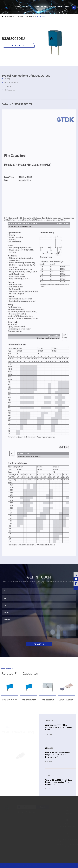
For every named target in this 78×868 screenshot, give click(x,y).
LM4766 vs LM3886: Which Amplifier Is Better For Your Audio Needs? (58, 727)
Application (27, 7)
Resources (53, 7)
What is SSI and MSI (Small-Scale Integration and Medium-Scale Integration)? (59, 782)
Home (6, 16)
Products (18, 7)
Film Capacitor (30, 16)
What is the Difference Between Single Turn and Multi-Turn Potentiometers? (58, 755)
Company (36, 7)
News (60, 7)
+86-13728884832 (10, 2)
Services (44, 7)
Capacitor (20, 16)
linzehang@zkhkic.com (34, 2)
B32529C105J (41, 16)
